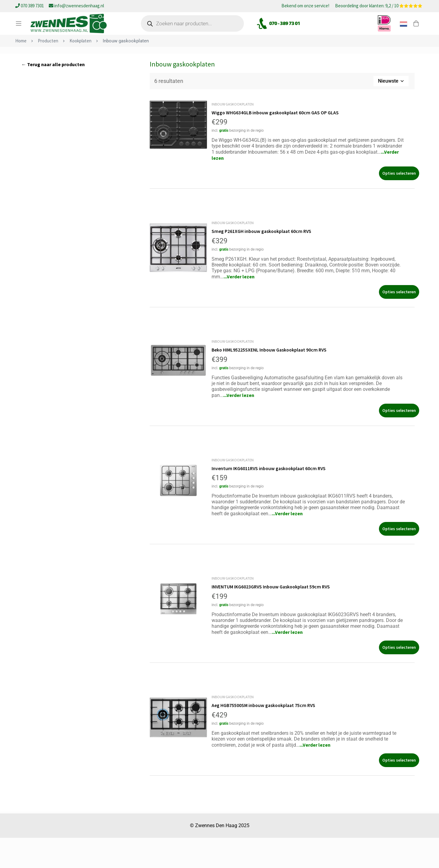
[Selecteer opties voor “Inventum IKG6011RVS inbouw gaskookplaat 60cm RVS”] (399, 560)
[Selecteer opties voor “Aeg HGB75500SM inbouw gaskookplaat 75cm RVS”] (399, 790)
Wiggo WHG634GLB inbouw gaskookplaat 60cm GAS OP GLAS (276, 144)
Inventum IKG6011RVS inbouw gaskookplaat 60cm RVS (270, 499)
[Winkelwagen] (416, 31)
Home (21, 72)
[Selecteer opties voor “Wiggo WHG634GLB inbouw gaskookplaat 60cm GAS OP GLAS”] (399, 205)
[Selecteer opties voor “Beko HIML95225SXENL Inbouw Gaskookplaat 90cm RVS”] (399, 441)
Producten (48, 72)
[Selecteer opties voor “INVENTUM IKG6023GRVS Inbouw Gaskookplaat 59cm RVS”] (399, 678)
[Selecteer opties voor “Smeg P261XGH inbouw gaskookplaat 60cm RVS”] (399, 323)
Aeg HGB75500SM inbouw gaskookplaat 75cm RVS (264, 736)
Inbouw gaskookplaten (233, 136)
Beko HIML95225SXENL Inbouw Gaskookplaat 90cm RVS (270, 381)
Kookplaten (80, 72)
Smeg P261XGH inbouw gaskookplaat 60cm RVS (262, 263)
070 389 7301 (30, 6)
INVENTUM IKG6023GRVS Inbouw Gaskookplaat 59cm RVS (272, 617)
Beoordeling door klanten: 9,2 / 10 (379, 6)
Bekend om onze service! (305, 6)
